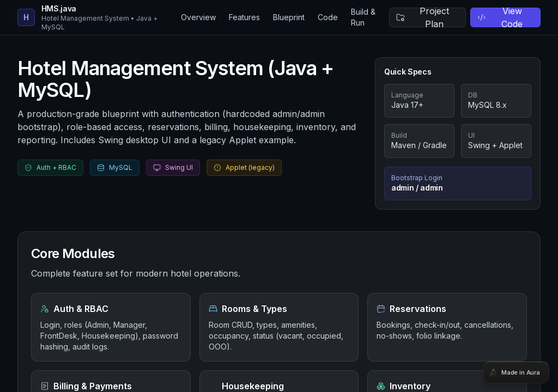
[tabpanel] (279, 196)
